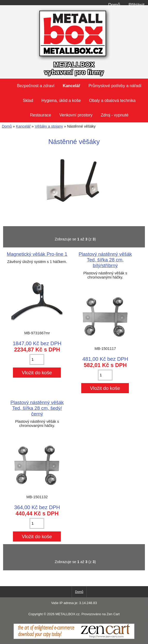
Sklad (28, 101)
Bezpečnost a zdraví (36, 86)
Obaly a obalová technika (112, 101)
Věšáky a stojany (49, 126)
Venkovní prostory (76, 115)
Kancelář (23, 126)
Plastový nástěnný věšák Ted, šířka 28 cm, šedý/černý (37, 408)
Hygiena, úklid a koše (61, 101)
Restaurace (41, 115)
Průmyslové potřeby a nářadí (115, 86)
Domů (114, 5)
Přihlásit (136, 5)
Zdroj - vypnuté (115, 115)
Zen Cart (113, 614)
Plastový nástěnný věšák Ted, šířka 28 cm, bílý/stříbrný (105, 260)
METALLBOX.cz (67, 614)
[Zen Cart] (74, 638)
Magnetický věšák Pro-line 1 (37, 254)
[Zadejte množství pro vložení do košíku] (37, 359)
